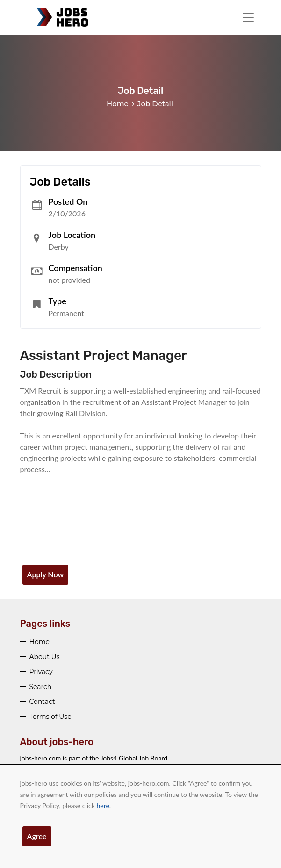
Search (41, 687)
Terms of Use (50, 717)
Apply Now (46, 574)
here (103, 806)
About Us (45, 657)
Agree (37, 836)
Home (118, 104)
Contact (42, 702)
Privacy (41, 672)
